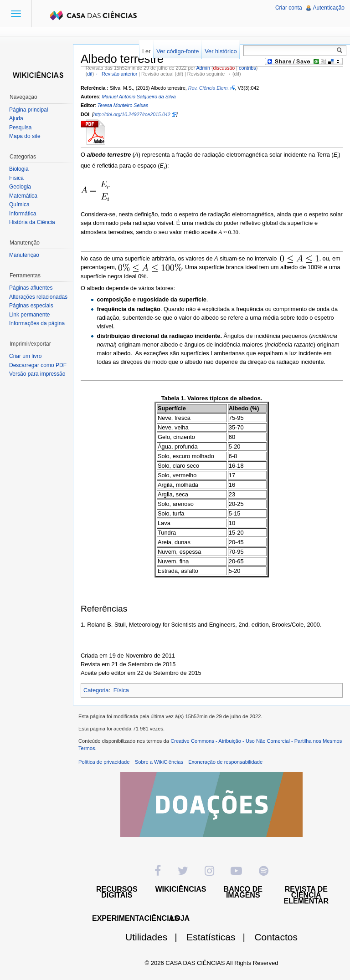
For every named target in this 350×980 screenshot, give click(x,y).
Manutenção (24, 255)
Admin (203, 68)
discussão (224, 68)
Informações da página (37, 323)
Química (19, 204)
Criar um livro (25, 356)
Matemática (23, 196)
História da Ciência (32, 222)
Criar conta (289, 8)
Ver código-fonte (178, 51)
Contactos (276, 937)
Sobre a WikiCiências (159, 762)
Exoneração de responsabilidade (225, 762)
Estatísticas (219, 937)
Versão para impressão (37, 374)
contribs (247, 68)
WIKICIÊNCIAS (181, 889)
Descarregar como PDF (38, 365)
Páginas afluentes (31, 288)
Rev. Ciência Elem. (209, 88)
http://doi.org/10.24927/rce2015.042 (132, 114)
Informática (23, 214)
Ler (147, 51)
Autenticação (329, 8)
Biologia (19, 169)
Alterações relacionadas (38, 297)
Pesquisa (20, 128)
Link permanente (29, 315)
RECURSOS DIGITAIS (117, 892)
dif (90, 74)
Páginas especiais (31, 306)
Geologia (20, 187)
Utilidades (155, 937)
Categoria (96, 690)
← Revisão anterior (116, 74)
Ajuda (16, 118)
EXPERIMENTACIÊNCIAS (136, 918)
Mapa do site (25, 136)
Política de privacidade (104, 762)
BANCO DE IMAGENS (243, 892)
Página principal (28, 110)
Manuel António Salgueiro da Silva (139, 97)
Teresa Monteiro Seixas (123, 105)
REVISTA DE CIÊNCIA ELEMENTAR (306, 895)
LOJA (180, 918)
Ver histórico (221, 51)
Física (121, 690)
